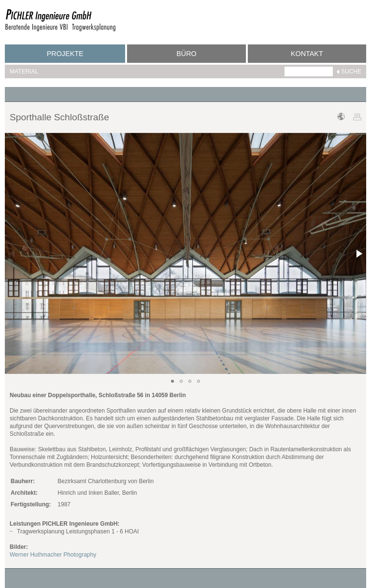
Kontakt (307, 54)
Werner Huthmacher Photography (53, 555)
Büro (186, 54)
